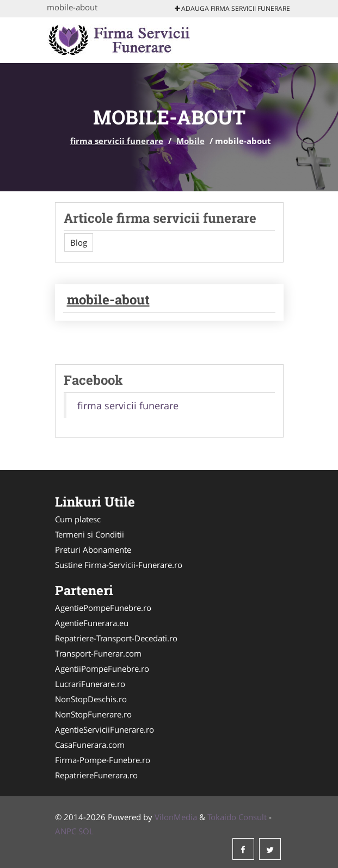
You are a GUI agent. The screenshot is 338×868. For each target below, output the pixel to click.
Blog (79, 242)
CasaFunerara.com (90, 745)
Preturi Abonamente (93, 549)
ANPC (66, 831)
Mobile (190, 141)
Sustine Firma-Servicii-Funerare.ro (119, 565)
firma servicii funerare (117, 141)
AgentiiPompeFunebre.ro (102, 669)
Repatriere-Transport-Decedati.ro (116, 638)
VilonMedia (176, 817)
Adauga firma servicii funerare (232, 8)
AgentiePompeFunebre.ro (103, 608)
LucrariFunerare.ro (90, 684)
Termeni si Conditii (90, 534)
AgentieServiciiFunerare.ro (105, 729)
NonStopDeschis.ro (91, 699)
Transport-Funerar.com (98, 653)
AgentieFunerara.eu (92, 623)
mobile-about (108, 299)
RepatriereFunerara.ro (96, 775)
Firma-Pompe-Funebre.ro (103, 760)
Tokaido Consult (237, 817)
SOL (86, 831)
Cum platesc (78, 519)
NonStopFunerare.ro (93, 714)
